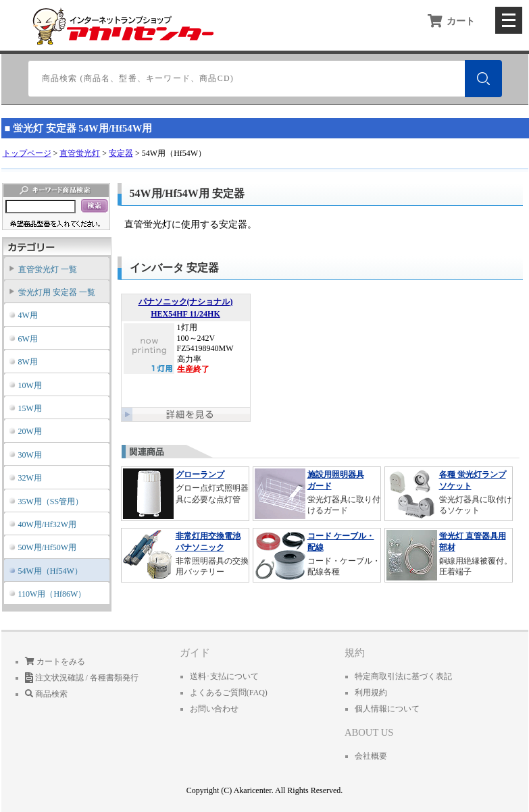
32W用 (30, 478)
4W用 (28, 315)
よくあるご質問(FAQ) (229, 693)
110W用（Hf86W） (52, 594)
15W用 (30, 408)
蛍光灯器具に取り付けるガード (317, 493)
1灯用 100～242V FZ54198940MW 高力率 (186, 349)
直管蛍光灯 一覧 (48, 269)
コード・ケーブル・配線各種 (317, 554)
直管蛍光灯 (80, 153)
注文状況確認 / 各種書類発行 (82, 678)
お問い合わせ (214, 709)
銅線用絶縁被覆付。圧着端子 (449, 554)
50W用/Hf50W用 (48, 547)
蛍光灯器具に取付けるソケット (449, 493)
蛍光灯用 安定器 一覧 (57, 292)
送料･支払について (224, 676)
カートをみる (55, 661)
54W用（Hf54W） (50, 571)
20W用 (30, 431)
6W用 (28, 339)
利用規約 (371, 693)
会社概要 (371, 756)
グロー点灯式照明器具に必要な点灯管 (185, 493)
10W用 (30, 385)
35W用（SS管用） (51, 502)
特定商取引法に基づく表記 (403, 676)
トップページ (27, 153)
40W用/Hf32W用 (48, 524)
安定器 (121, 153)
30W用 (30, 455)
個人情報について (387, 709)
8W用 (28, 362)
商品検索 (46, 694)
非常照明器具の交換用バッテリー (185, 554)
